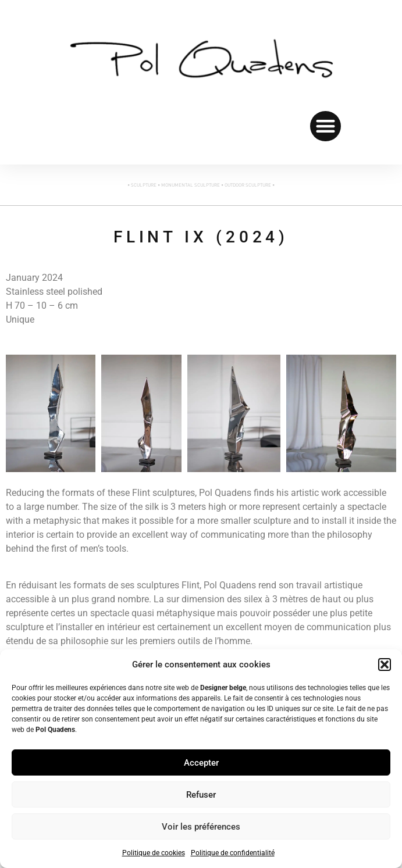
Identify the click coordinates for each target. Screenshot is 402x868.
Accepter (201, 763)
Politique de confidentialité (233, 853)
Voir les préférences (201, 827)
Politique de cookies (154, 853)
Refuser (201, 795)
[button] (385, 665)
